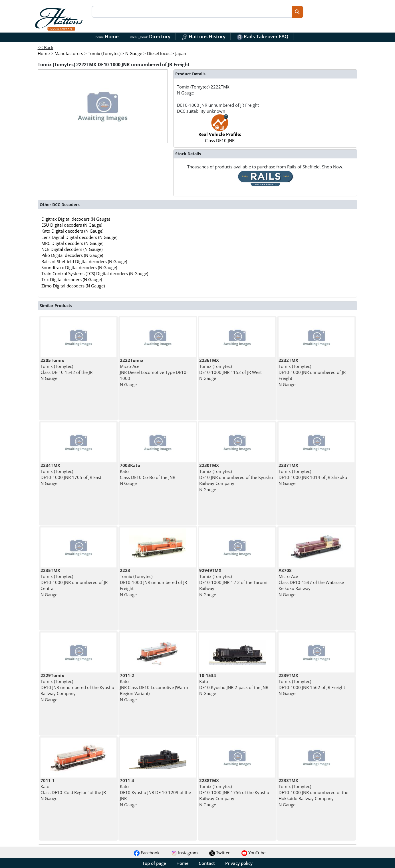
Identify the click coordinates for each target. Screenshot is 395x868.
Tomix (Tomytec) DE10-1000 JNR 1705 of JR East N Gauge (71, 474)
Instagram (185, 853)
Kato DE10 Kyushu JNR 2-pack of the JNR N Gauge (234, 684)
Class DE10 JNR (220, 131)
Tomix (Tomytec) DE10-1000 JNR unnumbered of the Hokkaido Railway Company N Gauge (313, 793)
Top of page (154, 863)
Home (107, 36)
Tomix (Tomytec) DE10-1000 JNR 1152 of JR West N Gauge (230, 369)
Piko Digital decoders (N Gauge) (72, 255)
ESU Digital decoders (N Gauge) (72, 225)
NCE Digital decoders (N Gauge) (72, 249)
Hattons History (204, 36)
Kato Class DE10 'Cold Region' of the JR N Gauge (73, 790)
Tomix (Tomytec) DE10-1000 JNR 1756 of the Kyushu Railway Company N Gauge (234, 793)
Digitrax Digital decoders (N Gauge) (76, 219)
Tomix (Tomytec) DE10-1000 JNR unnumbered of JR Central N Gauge (74, 582)
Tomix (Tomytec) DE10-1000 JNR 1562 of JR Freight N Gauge (312, 684)
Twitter (219, 853)
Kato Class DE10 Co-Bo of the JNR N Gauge (148, 474)
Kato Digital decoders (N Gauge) (72, 231)
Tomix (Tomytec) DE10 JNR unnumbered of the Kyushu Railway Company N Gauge (236, 477)
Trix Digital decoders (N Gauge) (72, 279)
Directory (150, 36)
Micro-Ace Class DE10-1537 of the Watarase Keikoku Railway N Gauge (311, 582)
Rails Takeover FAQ (263, 36)
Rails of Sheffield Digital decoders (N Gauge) (84, 261)
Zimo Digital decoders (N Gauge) (73, 286)
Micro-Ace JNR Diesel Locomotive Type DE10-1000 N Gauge (154, 372)
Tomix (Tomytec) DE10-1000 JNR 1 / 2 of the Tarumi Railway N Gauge (233, 582)
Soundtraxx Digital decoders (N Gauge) (79, 267)
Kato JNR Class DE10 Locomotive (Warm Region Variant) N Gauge (154, 687)
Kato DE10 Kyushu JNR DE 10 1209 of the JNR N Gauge (155, 793)
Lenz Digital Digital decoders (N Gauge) (79, 237)
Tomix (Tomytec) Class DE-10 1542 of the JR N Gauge (66, 369)
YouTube (253, 853)
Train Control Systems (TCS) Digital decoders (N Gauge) (95, 273)
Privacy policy (239, 863)
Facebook (147, 853)
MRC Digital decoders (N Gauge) (72, 243)
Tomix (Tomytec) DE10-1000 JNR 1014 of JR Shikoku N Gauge (313, 474)
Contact (207, 863)
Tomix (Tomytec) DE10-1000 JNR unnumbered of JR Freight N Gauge (312, 372)
